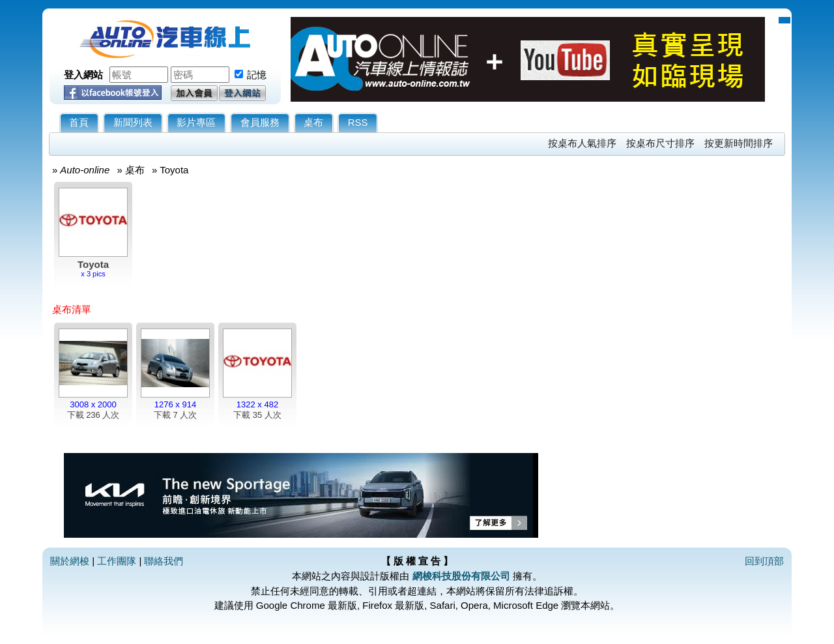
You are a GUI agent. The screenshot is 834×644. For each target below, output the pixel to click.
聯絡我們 (164, 561)
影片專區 (196, 122)
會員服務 (260, 122)
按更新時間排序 (739, 143)
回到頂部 (764, 561)
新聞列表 (133, 122)
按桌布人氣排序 (582, 143)
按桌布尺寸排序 (660, 143)
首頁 (79, 122)
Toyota (174, 170)
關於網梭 (70, 561)
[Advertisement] (668, 363)
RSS (358, 122)
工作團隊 (117, 561)
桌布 (313, 122)
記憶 (257, 75)
